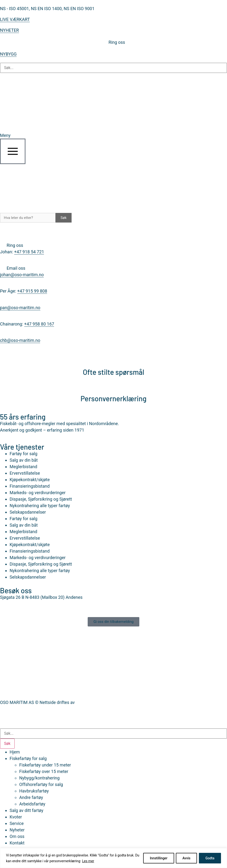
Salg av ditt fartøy (26, 810)
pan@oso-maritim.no (20, 308)
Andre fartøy (31, 797)
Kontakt (17, 843)
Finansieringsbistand (30, 486)
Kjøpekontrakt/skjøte (30, 480)
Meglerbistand (23, 467)
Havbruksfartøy (34, 791)
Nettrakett (86, 702)
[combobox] (113, 734)
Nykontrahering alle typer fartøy (40, 506)
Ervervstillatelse (25, 473)
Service (17, 823)
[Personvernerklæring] (114, 386)
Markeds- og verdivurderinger (38, 493)
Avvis (185, 858)
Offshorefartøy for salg (41, 784)
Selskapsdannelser (28, 512)
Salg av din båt (24, 460)
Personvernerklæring (113, 398)
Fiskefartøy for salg (28, 758)
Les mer (93, 861)
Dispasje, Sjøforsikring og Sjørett (41, 499)
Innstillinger (156, 858)
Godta (209, 858)
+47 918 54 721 (29, 252)
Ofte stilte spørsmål (114, 372)
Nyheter (17, 830)
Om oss (17, 836)
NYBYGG (8, 54)
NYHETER (9, 30)
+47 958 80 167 (39, 324)
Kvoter (16, 817)
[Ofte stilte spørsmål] (114, 360)
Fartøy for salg (24, 454)
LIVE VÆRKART (15, 19)
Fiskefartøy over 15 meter (44, 771)
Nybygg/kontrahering (39, 778)
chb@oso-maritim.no (20, 340)
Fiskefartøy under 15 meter (45, 765)
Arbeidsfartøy (32, 804)
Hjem (15, 752)
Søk (64, 218)
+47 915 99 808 (32, 291)
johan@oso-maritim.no (22, 275)
